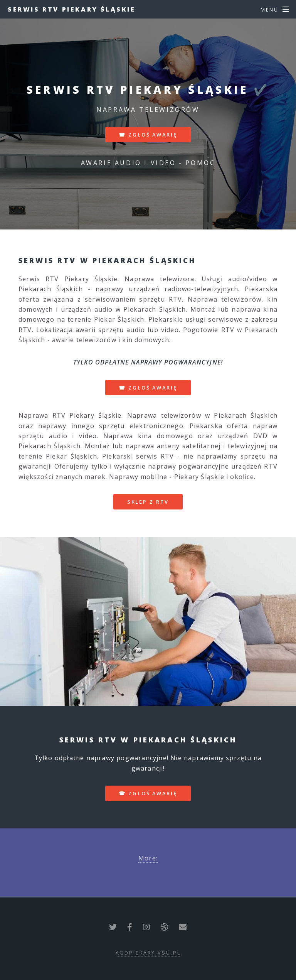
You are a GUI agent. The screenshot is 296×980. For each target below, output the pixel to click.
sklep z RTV (148, 502)
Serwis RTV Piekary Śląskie (72, 9)
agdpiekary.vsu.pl (148, 953)
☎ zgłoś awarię (148, 135)
